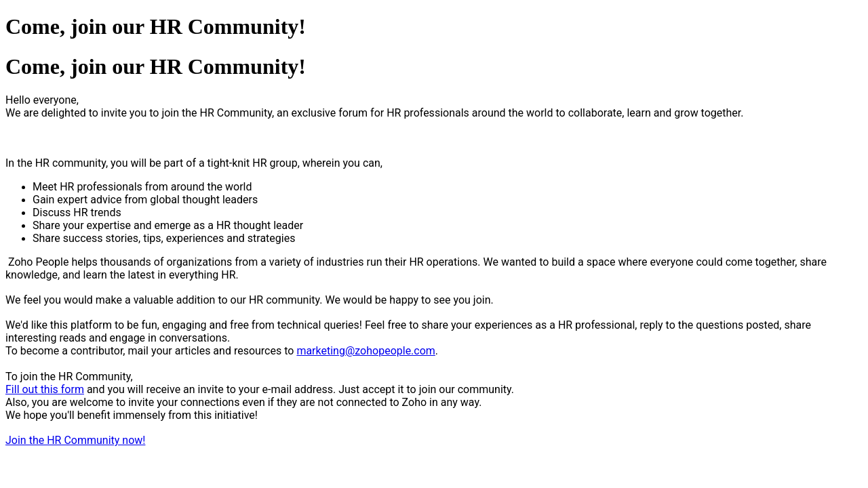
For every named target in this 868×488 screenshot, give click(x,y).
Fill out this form (45, 389)
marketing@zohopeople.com (366, 351)
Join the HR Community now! (75, 440)
